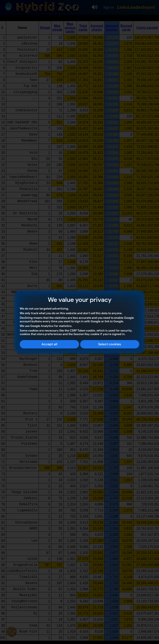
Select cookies (110, 344)
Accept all (49, 344)
